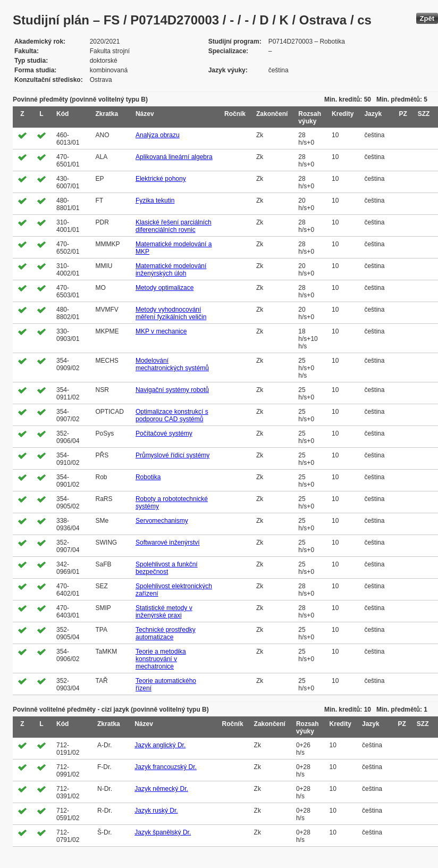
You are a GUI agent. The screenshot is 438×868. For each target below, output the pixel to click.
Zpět (427, 18)
